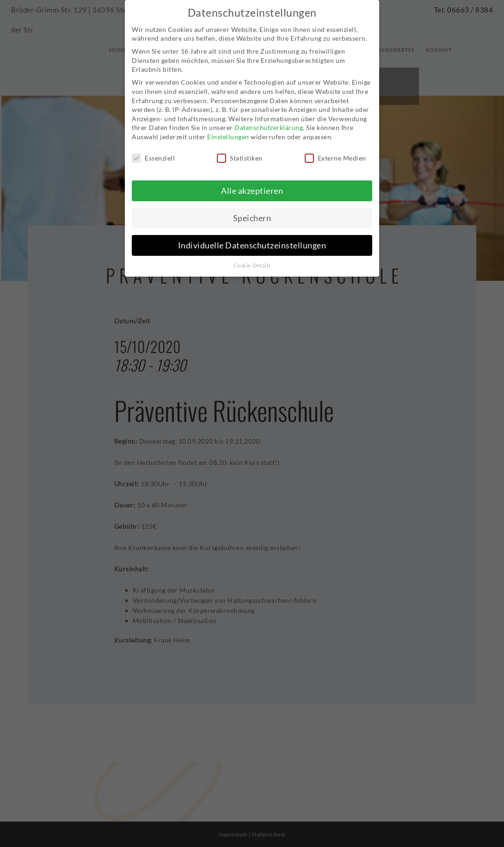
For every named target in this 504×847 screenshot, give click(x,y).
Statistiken (240, 152)
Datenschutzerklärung (269, 122)
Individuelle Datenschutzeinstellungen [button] (252, 240)
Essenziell (153, 152)
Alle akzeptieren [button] (252, 185)
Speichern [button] (252, 213)
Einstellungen (228, 131)
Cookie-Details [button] (252, 260)
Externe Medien (335, 152)
